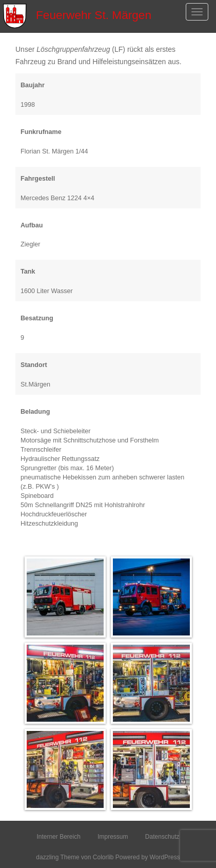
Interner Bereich (58, 837)
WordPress (165, 857)
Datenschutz (162, 837)
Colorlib (103, 857)
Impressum (113, 837)
